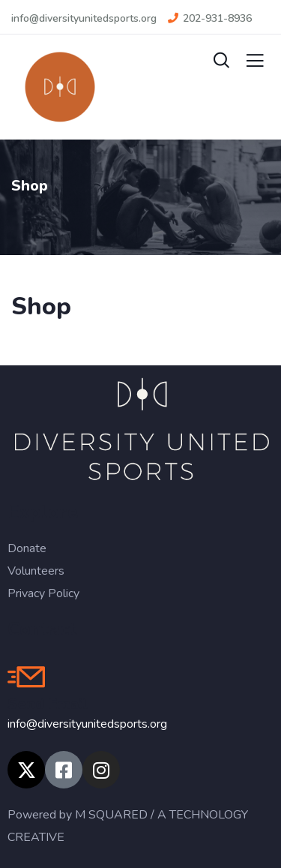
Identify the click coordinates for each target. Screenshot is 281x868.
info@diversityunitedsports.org (87, 724)
